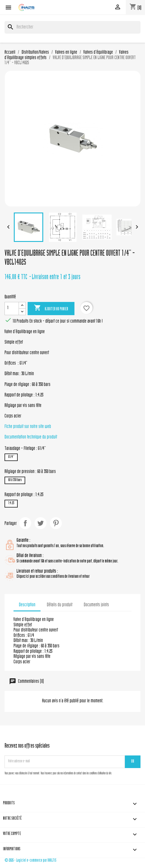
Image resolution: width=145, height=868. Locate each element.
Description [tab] (27, 605)
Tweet (41, 523)
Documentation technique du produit (31, 437)
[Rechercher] (72, 27)
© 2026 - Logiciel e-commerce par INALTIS (30, 861)
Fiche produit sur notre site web (28, 427)
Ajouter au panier (51, 308)
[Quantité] (12, 309)
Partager (25, 523)
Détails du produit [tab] (60, 605)
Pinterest (56, 523)
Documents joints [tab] (96, 605)
